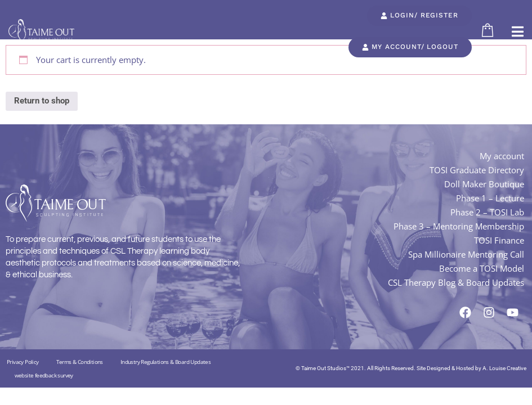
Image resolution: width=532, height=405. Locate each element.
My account (502, 156)
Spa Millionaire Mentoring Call (466, 254)
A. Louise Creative (504, 368)
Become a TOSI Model (482, 268)
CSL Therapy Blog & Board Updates (456, 282)
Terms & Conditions (80, 362)
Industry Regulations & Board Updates (166, 362)
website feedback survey (44, 375)
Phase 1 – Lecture (490, 198)
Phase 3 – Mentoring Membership (459, 226)
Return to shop (42, 101)
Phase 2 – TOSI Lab (487, 212)
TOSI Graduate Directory (477, 170)
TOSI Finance (499, 240)
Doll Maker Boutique (484, 184)
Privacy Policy (23, 362)
